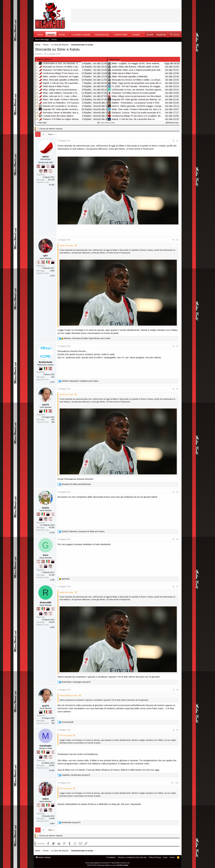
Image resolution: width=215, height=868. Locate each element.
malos (45, 799)
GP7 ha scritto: (66, 735)
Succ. (51, 134)
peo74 (45, 405)
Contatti (136, 35)
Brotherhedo (46, 362)
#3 (177, 346)
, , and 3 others (83, 532)
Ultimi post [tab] (114, 59)
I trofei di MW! (120, 35)
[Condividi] (173, 141)
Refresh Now (172, 123)
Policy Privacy (155, 857)
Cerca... (55, 39)
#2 (177, 240)
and (76, 484)
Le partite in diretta (81, 35)
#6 (177, 539)
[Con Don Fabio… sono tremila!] (53, 166)
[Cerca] (175, 35)
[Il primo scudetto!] (48, 262)
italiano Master (43, 857)
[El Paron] (43, 166)
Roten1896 (46, 602)
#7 (177, 587)
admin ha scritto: (67, 246)
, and (76, 682)
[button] (67, 35)
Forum (51, 35)
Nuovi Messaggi (42, 39)
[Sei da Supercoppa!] (41, 171)
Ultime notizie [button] (43, 59)
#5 (177, 492)
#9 (177, 730)
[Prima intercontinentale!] (50, 171)
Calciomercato (102, 35)
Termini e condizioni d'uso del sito (132, 857)
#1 (177, 141)
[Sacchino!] (46, 171)
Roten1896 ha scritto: (69, 696)
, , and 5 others (80, 381)
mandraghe (46, 746)
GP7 (46, 256)
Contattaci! (111, 857)
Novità (62, 35)
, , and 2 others (87, 338)
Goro (46, 555)
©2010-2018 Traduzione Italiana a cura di (107, 865)
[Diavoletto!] (38, 166)
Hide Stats (42, 123)
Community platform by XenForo (107, 863)
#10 (177, 783)
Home (40, 35)
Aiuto (165, 857)
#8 (177, 690)
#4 (177, 389)
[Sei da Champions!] (48, 166)
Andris (46, 508)
